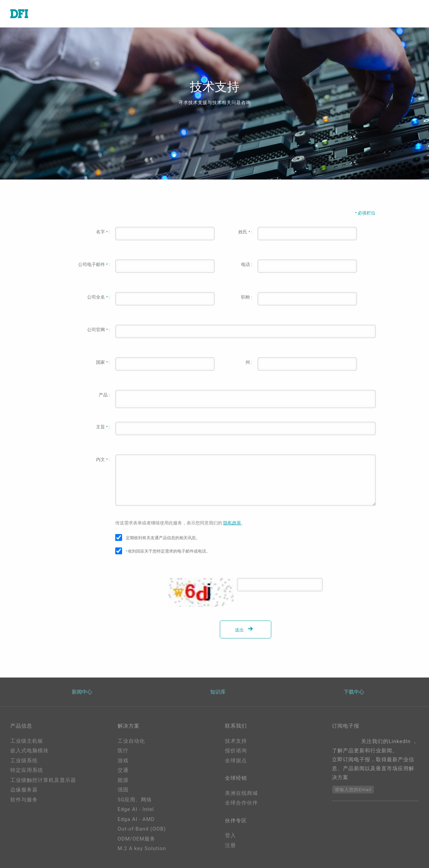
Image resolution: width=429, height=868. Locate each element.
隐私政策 (232, 523)
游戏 (123, 761)
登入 (230, 835)
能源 (123, 780)
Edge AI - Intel (136, 809)
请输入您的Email (353, 790)
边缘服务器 (24, 790)
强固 (123, 790)
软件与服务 (24, 800)
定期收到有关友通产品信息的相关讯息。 (163, 538)
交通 (123, 770)
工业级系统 (24, 761)
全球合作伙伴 (241, 803)
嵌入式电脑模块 (29, 751)
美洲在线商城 (241, 793)
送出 (245, 630)
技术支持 (236, 741)
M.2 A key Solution (142, 848)
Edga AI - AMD (136, 819)
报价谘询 (236, 751)
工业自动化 (131, 741)
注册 (230, 845)
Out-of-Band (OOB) (142, 829)
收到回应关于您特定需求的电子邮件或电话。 (168, 551)
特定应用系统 (27, 770)
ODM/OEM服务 (136, 839)
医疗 (123, 751)
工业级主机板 (27, 741)
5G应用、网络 (135, 800)
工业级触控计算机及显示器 (43, 780)
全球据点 (236, 761)
